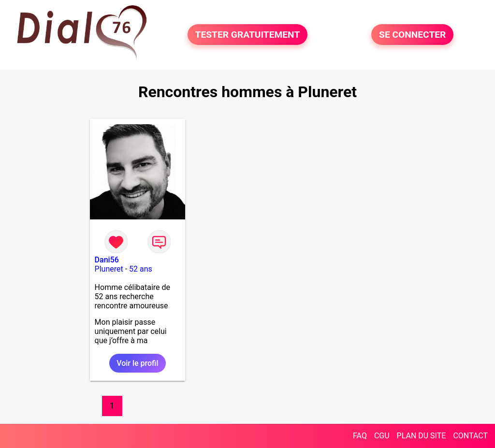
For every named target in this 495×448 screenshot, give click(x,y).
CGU (382, 436)
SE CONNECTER (412, 35)
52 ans (141, 269)
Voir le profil (137, 363)
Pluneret (109, 269)
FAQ (360, 436)
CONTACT (470, 436)
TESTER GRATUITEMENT (248, 35)
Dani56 (107, 260)
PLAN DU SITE (422, 436)
